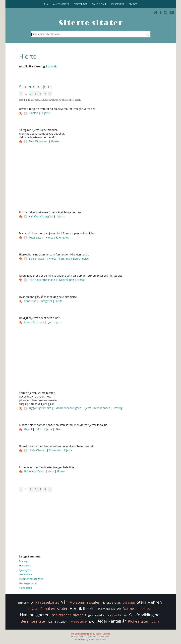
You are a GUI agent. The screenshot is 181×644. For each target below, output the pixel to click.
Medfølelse (25, 574)
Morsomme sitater (85, 602)
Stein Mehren (149, 602)
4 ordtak (51, 66)
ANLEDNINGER (61, 4)
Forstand (65, 259)
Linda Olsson (37, 450)
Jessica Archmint (34, 322)
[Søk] (147, 34)
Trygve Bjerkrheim (40, 408)
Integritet (46, 301)
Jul (50, 322)
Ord (149, 609)
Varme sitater (134, 609)
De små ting (66, 280)
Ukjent (28, 429)
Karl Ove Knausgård (41, 216)
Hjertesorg (25, 565)
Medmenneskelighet (68, 408)
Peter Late (35, 238)
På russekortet (47, 602)
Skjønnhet (55, 450)
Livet (92, 621)
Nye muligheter (34, 615)
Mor (39, 429)
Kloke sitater (138, 621)
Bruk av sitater (95, 634)
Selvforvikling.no (144, 615)
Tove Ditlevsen (38, 141)
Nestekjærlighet (28, 583)
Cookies (106, 634)
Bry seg (23, 561)
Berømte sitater (33, 621)
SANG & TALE (99, 4)
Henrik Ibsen (81, 608)
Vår (64, 602)
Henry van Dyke (34, 471)
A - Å (46, 4)
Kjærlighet (62, 238)
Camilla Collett (58, 621)
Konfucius (30, 301)
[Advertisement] (90, 182)
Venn (51, 471)
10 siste (155, 622)
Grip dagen (129, 603)
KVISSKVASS (117, 4)
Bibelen (33, 113)
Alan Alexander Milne (42, 280)
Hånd (58, 429)
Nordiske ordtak (78, 622)
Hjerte (46, 113)
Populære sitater (54, 609)
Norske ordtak (111, 603)
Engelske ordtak (95, 615)
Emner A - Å (25, 603)
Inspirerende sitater (67, 615)
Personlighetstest (118, 615)
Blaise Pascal (36, 259)
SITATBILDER (81, 4)
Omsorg (118, 408)
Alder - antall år (112, 621)
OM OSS (133, 4)
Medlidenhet (102, 408)
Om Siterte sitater (79, 634)
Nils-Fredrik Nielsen (108, 609)
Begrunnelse (81, 259)
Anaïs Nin (33, 609)
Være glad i (25, 588)
